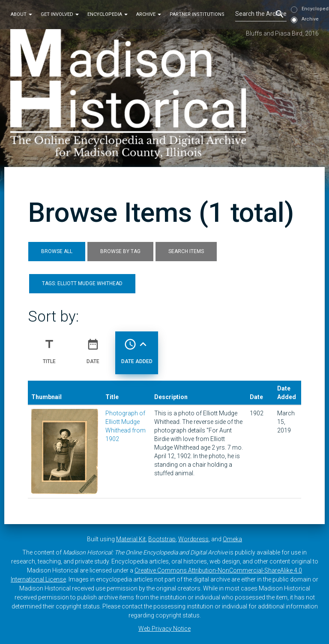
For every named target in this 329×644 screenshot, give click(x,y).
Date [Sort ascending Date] (93, 348)
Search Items (186, 251)
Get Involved (60, 14)
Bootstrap (162, 539)
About (21, 14)
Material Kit (131, 539)
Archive (149, 14)
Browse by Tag (120, 251)
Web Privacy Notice (164, 629)
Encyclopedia (108, 14)
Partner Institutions (197, 14)
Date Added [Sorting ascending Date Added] (137, 348)
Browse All (57, 251)
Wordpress (193, 539)
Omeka (232, 539)
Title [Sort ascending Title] (49, 348)
